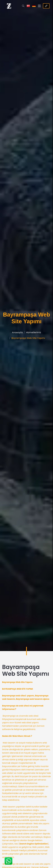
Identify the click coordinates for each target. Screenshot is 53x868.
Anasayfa (17, 332)
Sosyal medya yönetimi (24, 850)
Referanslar (46, 6)
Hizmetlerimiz (33, 332)
